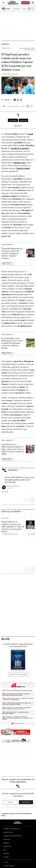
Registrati (26, 802)
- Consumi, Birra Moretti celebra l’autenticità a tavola (17, 691)
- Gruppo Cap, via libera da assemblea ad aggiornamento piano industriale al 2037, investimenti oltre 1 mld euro (18, 718)
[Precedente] (26, 501)
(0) (33, 534)
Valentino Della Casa (9, 74)
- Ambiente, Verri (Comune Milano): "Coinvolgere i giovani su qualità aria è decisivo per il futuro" (17, 708)
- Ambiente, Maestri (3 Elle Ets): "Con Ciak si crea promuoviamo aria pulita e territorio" (17, 704)
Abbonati (25, 3)
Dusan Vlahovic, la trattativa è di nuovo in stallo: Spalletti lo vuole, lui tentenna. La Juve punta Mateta (13, 526)
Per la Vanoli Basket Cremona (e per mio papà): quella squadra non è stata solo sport (19, 480)
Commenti (6, 100)
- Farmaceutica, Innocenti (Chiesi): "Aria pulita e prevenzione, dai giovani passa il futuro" (16, 695)
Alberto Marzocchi (13, 486)
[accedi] (33, 3)
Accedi (10, 802)
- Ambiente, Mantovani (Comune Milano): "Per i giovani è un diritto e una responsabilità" (18, 699)
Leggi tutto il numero (18, 674)
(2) (6, 492)
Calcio (5, 44)
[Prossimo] (32, 501)
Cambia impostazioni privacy (12, 836)
